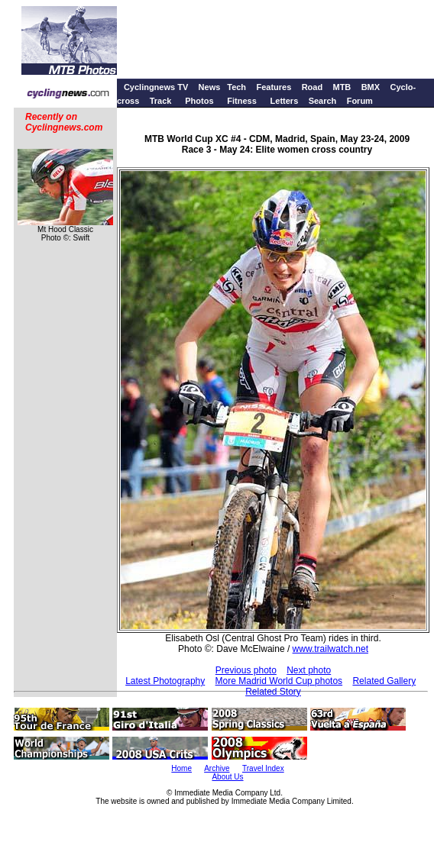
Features (274, 87)
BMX (371, 87)
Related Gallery (384, 681)
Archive (217, 768)
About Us (227, 777)
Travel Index (263, 768)
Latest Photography (165, 681)
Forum (360, 101)
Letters (285, 101)
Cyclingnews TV (156, 87)
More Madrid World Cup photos (279, 681)
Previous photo (246, 670)
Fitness (242, 101)
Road (313, 87)
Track (161, 101)
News (210, 87)
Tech (236, 87)
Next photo (309, 670)
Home (181, 768)
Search (323, 101)
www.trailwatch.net (330, 649)
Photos (199, 101)
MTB (342, 87)
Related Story (273, 692)
